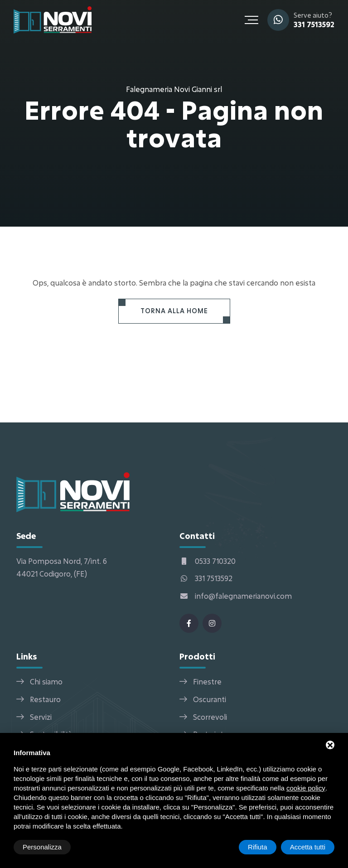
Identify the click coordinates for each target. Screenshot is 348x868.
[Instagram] (212, 623)
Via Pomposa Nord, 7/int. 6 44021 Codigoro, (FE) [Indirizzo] (62, 567)
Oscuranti (210, 699)
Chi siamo (46, 681)
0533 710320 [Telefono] (208, 561)
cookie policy (306, 788)
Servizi (41, 717)
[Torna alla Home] (174, 311)
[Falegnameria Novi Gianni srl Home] (53, 19)
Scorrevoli (210, 717)
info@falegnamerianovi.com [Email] (236, 596)
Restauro (45, 699)
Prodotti (197, 656)
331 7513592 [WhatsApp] (314, 24)
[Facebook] (189, 623)
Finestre (207, 681)
